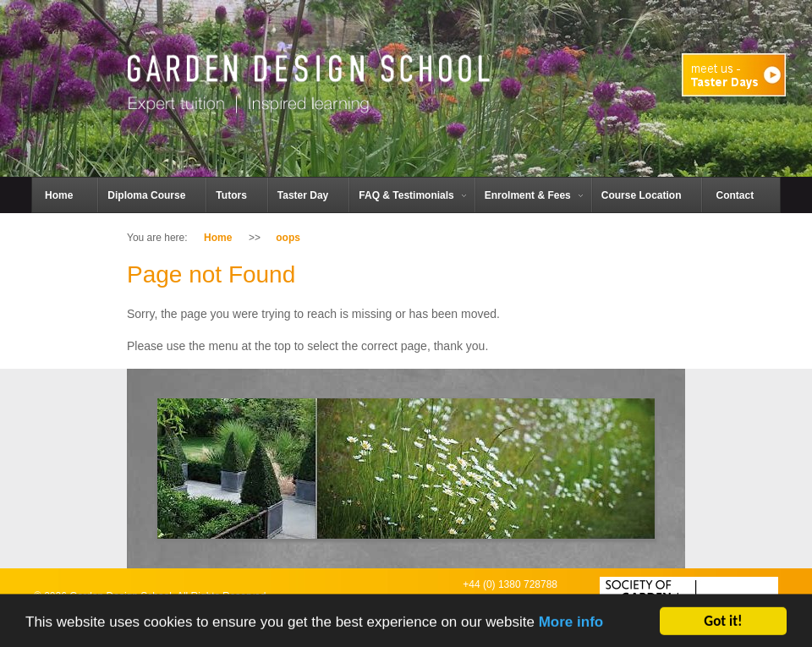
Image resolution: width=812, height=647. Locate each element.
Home (218, 238)
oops (288, 238)
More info (571, 626)
